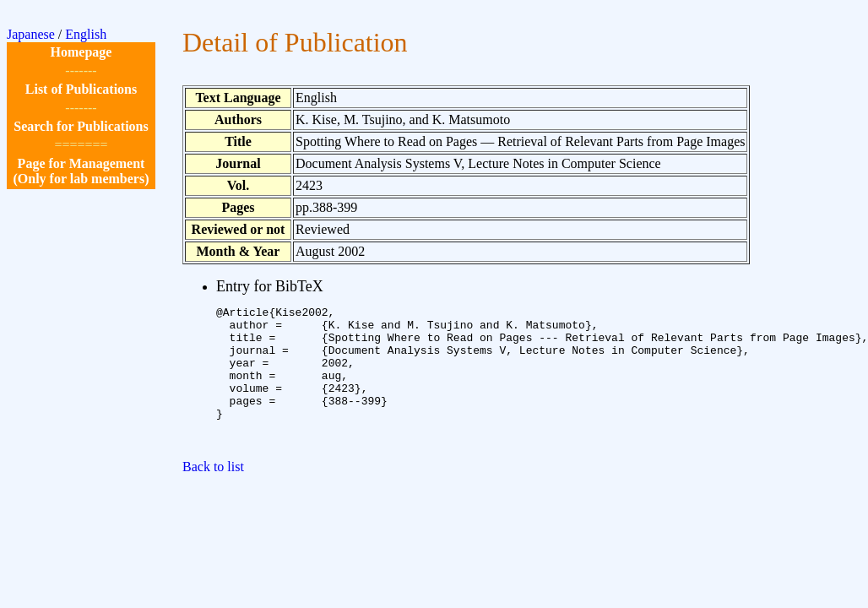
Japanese (31, 34)
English (86, 34)
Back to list (213, 494)
